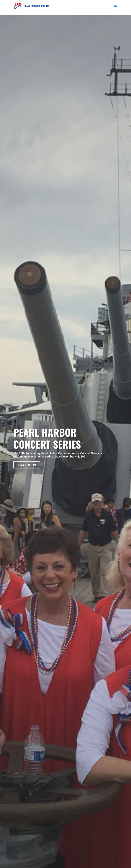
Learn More (27, 468)
